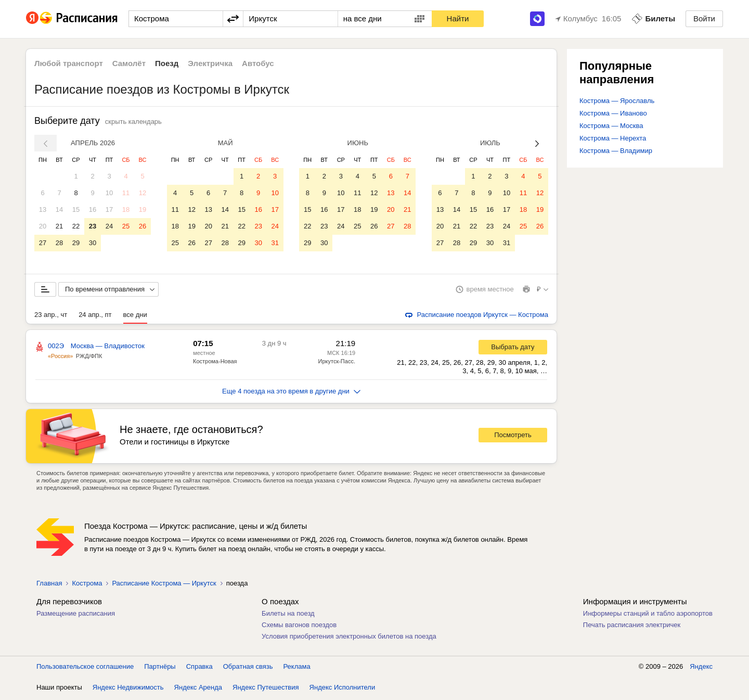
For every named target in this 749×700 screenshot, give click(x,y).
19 (143, 209)
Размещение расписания (76, 615)
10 (109, 193)
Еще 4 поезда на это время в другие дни (291, 393)
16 (93, 209)
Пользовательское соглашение (85, 669)
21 (59, 226)
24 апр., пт (95, 317)
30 (93, 243)
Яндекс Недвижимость (128, 689)
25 (126, 226)
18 (126, 209)
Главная (49, 585)
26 (143, 226)
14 (59, 209)
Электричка (210, 63)
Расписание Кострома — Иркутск (164, 585)
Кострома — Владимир (616, 151)
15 (76, 209)
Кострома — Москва (611, 126)
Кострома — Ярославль (617, 101)
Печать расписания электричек (632, 627)
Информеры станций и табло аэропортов (648, 615)
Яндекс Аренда (198, 689)
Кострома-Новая (215, 363)
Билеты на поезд (288, 615)
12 (143, 193)
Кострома (87, 585)
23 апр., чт (51, 317)
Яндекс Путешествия (266, 689)
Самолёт (129, 63)
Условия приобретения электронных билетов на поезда (349, 638)
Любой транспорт (69, 63)
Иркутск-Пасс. (337, 363)
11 (126, 193)
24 (109, 226)
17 (109, 209)
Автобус (258, 63)
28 (59, 243)
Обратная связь (248, 669)
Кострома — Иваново (613, 113)
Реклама (297, 669)
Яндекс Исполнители (343, 689)
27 (43, 243)
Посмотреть (513, 437)
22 (76, 226)
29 (76, 243)
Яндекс (701, 669)
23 (93, 226)
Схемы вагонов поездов (299, 627)
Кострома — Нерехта (613, 138)
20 (43, 226)
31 (275, 243)
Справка (199, 669)
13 (43, 209)
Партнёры (160, 669)
